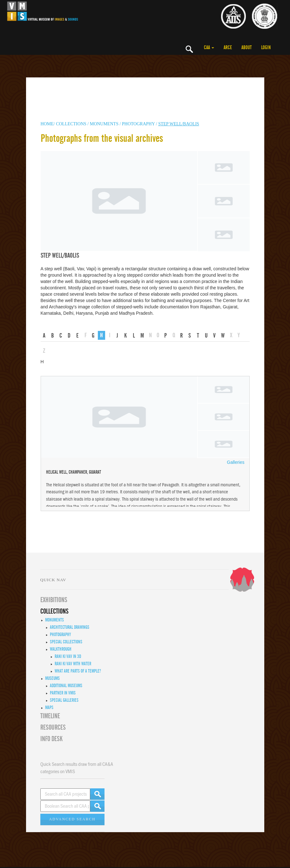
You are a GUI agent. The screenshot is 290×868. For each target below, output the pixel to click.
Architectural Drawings (70, 627)
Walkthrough (61, 649)
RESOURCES (53, 727)
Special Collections (66, 642)
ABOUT (246, 48)
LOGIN (266, 48)
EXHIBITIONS (54, 600)
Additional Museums (66, 686)
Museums (52, 678)
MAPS (49, 707)
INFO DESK (51, 739)
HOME (47, 124)
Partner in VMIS (63, 693)
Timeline (50, 716)
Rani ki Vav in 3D (68, 656)
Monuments (54, 620)
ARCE (228, 48)
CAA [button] (209, 48)
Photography (138, 124)
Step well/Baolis (179, 124)
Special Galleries (64, 700)
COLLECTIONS (72, 124)
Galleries (236, 462)
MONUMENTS (105, 124)
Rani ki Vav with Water (73, 664)
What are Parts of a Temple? (78, 671)
